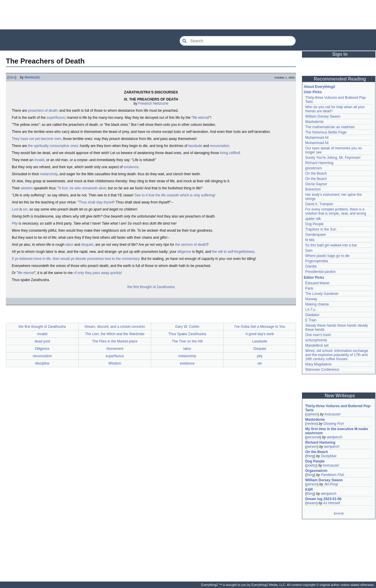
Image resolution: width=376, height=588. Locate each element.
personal (313, 437)
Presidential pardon (320, 272)
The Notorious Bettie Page (326, 132)
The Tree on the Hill (187, 341)
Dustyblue (329, 456)
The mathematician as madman (330, 127)
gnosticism (314, 168)
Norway (311, 299)
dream (311, 503)
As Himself (331, 503)
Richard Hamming (319, 163)
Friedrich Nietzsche (153, 103)
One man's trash (318, 335)
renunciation (220, 146)
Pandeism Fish (332, 475)
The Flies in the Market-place (115, 341)
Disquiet (260, 349)
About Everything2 (319, 87)
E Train (311, 320)
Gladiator (312, 315)
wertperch (334, 437)
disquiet (87, 245)
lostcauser (333, 414)
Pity (15, 223)
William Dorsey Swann (323, 116)
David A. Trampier (319, 204)
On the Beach (316, 173)
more (339, 513)
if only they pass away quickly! (99, 273)
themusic (32, 77)
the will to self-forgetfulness (233, 252)
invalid (39, 160)
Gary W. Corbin (187, 327)
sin (25, 209)
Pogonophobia (317, 261)
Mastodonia (314, 122)
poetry (311, 465)
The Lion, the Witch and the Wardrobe (115, 334)
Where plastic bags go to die (327, 256)
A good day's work (260, 334)
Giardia (311, 266)
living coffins (230, 153)
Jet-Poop (331, 484)
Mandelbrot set (317, 345)
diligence (184, 252)
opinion (312, 414)
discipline (42, 363)
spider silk (313, 219)
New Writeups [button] (340, 396)
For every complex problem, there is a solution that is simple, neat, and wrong (336, 211)
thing (310, 456)
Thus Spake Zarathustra (187, 334)
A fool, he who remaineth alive (82, 188)
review (312, 424)
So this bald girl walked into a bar (331, 245)
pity (260, 356)
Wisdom (115, 363)
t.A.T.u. (311, 310)
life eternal (201, 118)
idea (12, 77)
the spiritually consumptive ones (53, 146)
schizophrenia (316, 340)
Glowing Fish (334, 424)
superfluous (56, 118)
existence (131, 167)
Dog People (314, 224)
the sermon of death (191, 245)
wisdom (27, 188)
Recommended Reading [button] (340, 79)
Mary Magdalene (318, 364)
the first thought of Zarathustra (151, 287)
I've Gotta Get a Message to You (260, 327)
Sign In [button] (340, 54)
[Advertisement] (188, 15)
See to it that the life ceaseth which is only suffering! (175, 195)
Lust (15, 209)
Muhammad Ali (317, 138)
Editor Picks (314, 278)
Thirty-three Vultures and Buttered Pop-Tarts (338, 408)
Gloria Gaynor (316, 184)
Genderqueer (316, 235)
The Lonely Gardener (322, 294)
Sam (309, 250)
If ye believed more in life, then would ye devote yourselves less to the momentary (75, 259)
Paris (309, 288)
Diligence (42, 349)
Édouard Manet (317, 283)
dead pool (42, 341)
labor (69, 245)
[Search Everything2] (238, 41)
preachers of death (43, 111)
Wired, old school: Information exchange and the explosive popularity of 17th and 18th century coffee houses (337, 355)
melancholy (49, 174)
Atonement (115, 349)
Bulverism (313, 189)
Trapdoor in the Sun (321, 229)
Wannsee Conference (322, 370)
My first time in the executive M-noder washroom (337, 431)
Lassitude (260, 341)
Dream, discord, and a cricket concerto (115, 327)
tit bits (310, 240)
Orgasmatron (316, 471)
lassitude (195, 146)
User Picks (313, 92)
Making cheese (317, 304)
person (312, 447)
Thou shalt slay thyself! (97, 202)
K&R (309, 490)
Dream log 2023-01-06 (323, 499)
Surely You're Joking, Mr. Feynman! (333, 158)
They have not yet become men (36, 139)
